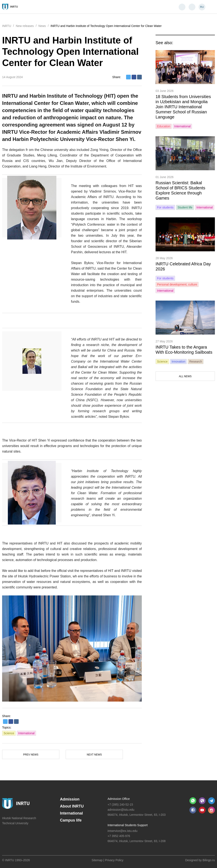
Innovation (179, 362)
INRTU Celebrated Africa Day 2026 (183, 266)
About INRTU (72, 806)
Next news (94, 755)
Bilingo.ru (209, 860)
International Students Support (127, 825)
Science (9, 733)
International (26, 733)
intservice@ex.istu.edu (122, 831)
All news (185, 376)
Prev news (31, 755)
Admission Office (119, 799)
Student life (185, 207)
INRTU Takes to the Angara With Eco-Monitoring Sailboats (184, 350)
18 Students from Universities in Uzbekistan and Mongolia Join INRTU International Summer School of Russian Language (183, 107)
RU (202, 7)
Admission (70, 799)
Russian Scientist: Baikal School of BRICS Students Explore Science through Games (180, 190)
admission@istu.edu (121, 810)
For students (165, 207)
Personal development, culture (177, 284)
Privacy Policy (114, 860)
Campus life (71, 820)
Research (196, 362)
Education (164, 126)
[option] (72, 649)
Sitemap (97, 860)
